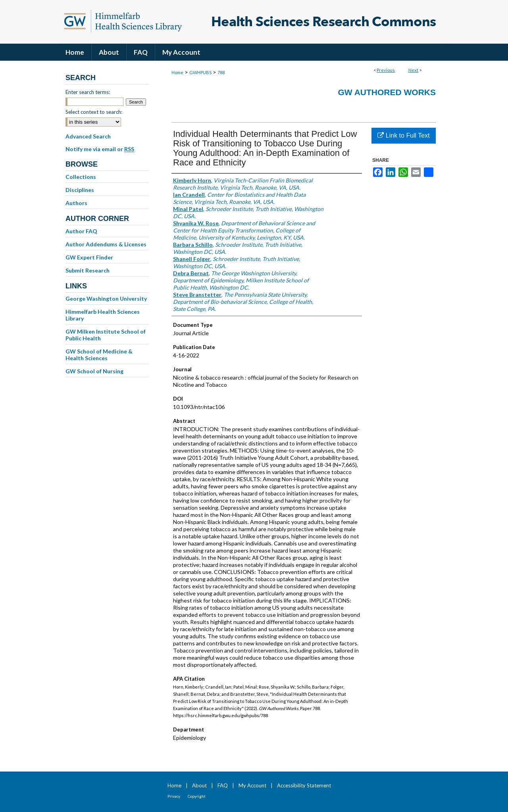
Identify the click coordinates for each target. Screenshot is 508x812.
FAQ (223, 785)
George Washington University (106, 299)
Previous (386, 70)
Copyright (197, 796)
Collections (81, 177)
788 (221, 72)
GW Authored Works (387, 92)
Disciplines (80, 190)
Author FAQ (81, 231)
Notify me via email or (100, 149)
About (199, 785)
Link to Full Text (403, 135)
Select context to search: (94, 112)
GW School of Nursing (94, 371)
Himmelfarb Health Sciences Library (103, 315)
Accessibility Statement (304, 785)
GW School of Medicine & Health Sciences (99, 355)
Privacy (174, 796)
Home (177, 72)
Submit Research (88, 270)
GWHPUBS (200, 72)
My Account (252, 785)
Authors (76, 203)
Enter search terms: (88, 92)
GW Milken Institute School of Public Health (106, 335)
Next (413, 70)
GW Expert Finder (89, 257)
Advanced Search (88, 136)
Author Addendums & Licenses (106, 244)
